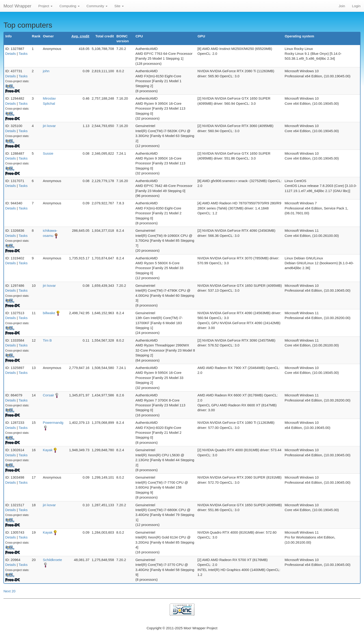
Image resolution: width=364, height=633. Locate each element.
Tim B (47, 340)
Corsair (48, 395)
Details (11, 54)
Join (342, 6)
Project (45, 6)
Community (97, 6)
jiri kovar (49, 126)
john (46, 71)
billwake (49, 313)
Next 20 (10, 591)
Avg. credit (80, 36)
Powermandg (53, 423)
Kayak (48, 450)
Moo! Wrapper (17, 6)
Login (356, 6)
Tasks (23, 54)
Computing (70, 6)
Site (119, 6)
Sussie (48, 153)
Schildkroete (52, 560)
